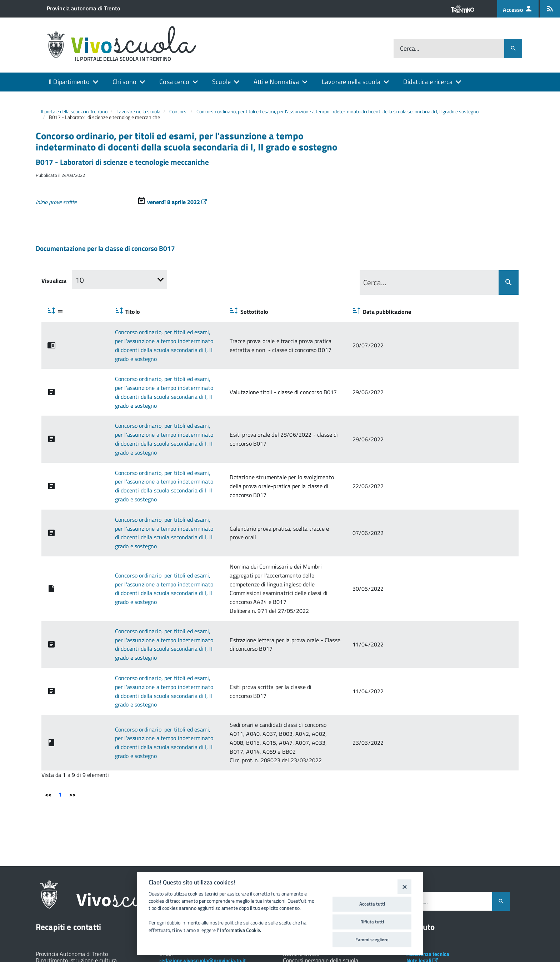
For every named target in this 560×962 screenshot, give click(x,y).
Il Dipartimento (69, 82)
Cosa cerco (174, 82)
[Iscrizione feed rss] (550, 9)
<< (48, 706)
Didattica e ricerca (428, 82)
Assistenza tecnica (428, 865)
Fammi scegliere (372, 939)
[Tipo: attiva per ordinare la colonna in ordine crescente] (56, 311)
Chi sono (124, 82)
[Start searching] (509, 282)
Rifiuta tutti (372, 922)
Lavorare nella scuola (351, 82)
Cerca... (410, 49)
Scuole (221, 82)
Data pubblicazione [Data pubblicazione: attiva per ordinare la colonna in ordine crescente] (482, 312)
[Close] (404, 886)
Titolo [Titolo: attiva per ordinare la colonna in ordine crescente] (95, 312)
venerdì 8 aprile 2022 (177, 202)
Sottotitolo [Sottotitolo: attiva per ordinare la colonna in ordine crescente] (287, 312)
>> (72, 706)
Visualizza (54, 281)
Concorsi (178, 111)
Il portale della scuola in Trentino (74, 111)
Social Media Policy (432, 885)
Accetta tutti (372, 904)
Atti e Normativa (276, 82)
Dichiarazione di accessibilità (443, 898)
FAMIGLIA (472, 912)
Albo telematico (428, 879)
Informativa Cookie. (241, 930)
